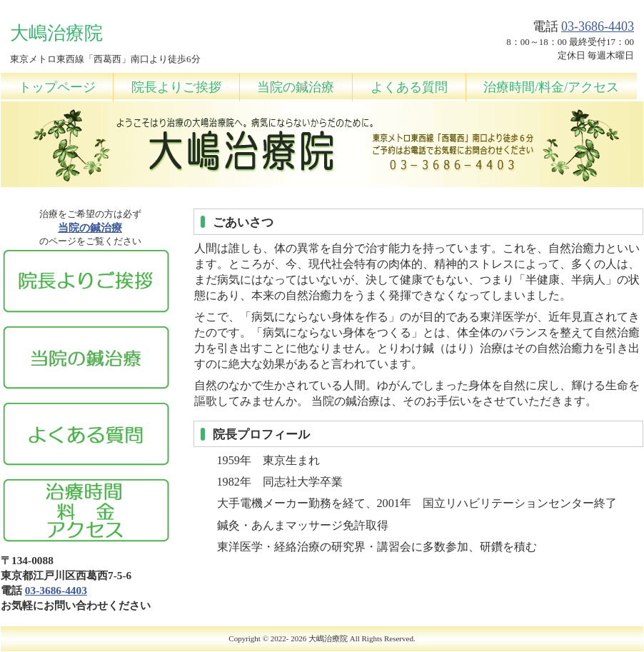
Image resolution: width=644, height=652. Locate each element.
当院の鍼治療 (296, 87)
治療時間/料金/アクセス (551, 87)
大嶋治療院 (328, 638)
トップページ (57, 87)
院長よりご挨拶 (176, 87)
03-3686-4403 (598, 26)
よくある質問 (409, 87)
